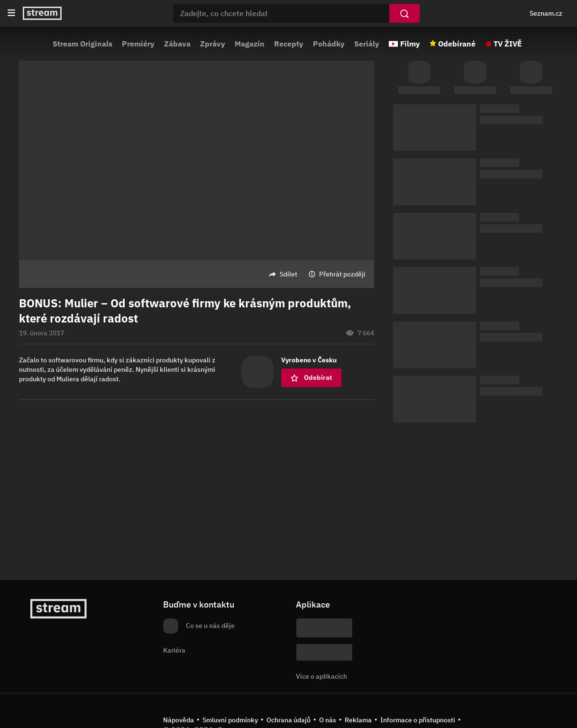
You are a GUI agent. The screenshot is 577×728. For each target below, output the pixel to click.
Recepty (289, 44)
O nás (328, 720)
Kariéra (174, 650)
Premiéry (138, 44)
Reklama (358, 720)
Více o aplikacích (321, 676)
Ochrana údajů (288, 720)
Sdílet (288, 274)
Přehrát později (342, 274)
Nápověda (179, 720)
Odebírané (457, 44)
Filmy (410, 44)
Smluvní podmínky (230, 720)
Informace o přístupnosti (418, 720)
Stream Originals (82, 44)
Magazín (250, 44)
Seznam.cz (546, 13)
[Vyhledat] (404, 13)
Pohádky (329, 44)
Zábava (177, 44)
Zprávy (213, 44)
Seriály (367, 44)
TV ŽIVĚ (508, 44)
